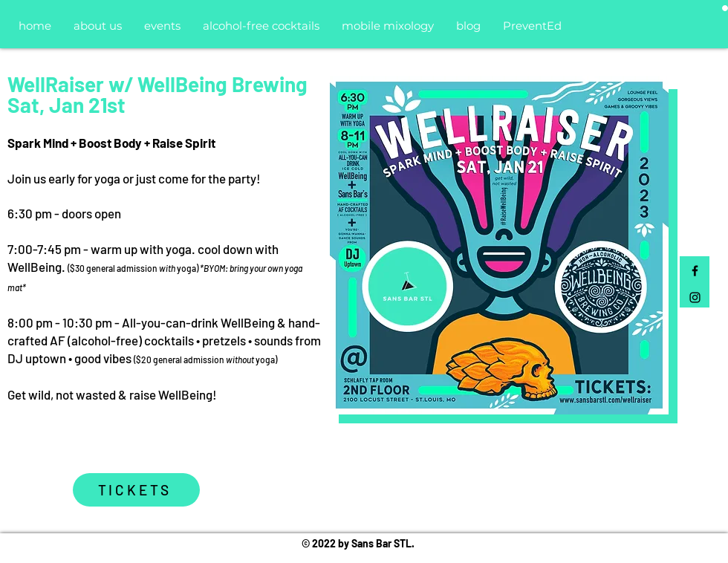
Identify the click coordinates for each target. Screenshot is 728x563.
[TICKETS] (136, 490)
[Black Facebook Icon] (695, 271)
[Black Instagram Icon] (695, 297)
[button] (725, 8)
